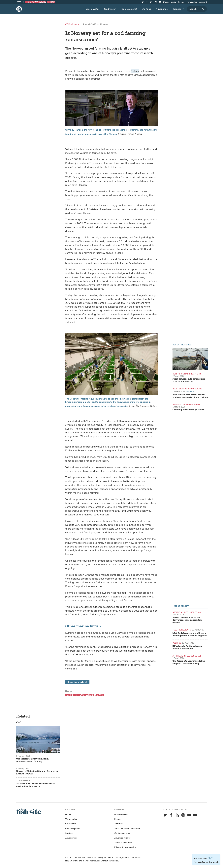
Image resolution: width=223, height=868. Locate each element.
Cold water (110, 9)
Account (203, 2)
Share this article (77, 682)
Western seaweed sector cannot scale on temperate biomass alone (190, 396)
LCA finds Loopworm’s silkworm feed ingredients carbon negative (190, 634)
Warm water (93, 9)
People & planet (129, 9)
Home (68, 814)
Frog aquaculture (36, 2)
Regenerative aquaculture (187, 389)
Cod (68, 24)
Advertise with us (122, 838)
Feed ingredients (182, 630)
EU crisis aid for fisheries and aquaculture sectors (187, 647)
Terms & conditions (123, 843)
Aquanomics (162, 9)
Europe (90, 695)
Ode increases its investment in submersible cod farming (32, 760)
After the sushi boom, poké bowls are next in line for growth (35, 785)
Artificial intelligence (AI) (187, 612)
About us (118, 824)
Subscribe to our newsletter (127, 828)
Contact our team (122, 833)
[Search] (197, 9)
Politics (177, 643)
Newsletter (192, 2)
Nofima (135, 71)
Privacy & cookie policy (125, 847)
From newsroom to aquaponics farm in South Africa (189, 380)
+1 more (75, 24)
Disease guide (170, 2)
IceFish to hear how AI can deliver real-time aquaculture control (187, 620)
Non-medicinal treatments (187, 374)
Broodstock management (186, 405)
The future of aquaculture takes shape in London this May (189, 662)
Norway (99, 695)
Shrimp (51, 2)
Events (181, 2)
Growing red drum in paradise (188, 410)
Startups (146, 9)
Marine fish (72, 695)
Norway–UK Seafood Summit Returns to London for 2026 (37, 773)
